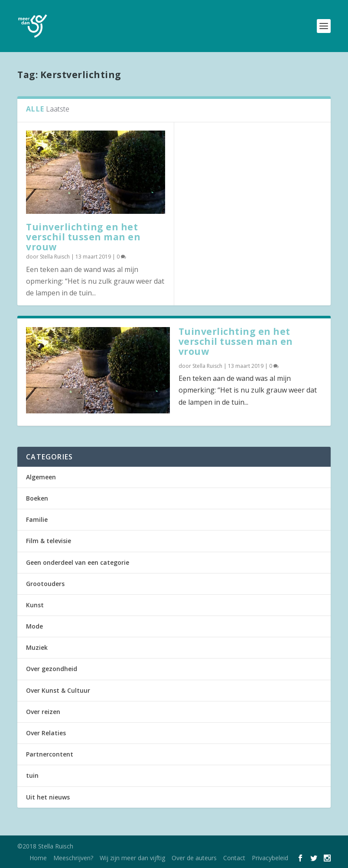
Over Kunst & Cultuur (58, 690)
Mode (34, 626)
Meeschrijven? (73, 858)
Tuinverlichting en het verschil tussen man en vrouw (83, 237)
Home (38, 858)
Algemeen (41, 477)
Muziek (37, 647)
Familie (37, 519)
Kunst (35, 605)
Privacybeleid (270, 858)
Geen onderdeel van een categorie (78, 562)
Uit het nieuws (48, 797)
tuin (32, 775)
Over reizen (43, 712)
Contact (234, 858)
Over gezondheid (52, 669)
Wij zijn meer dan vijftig (132, 858)
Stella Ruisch (55, 257)
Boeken (37, 498)
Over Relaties (46, 733)
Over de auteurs (194, 858)
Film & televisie (49, 541)
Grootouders (45, 584)
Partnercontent (50, 754)
